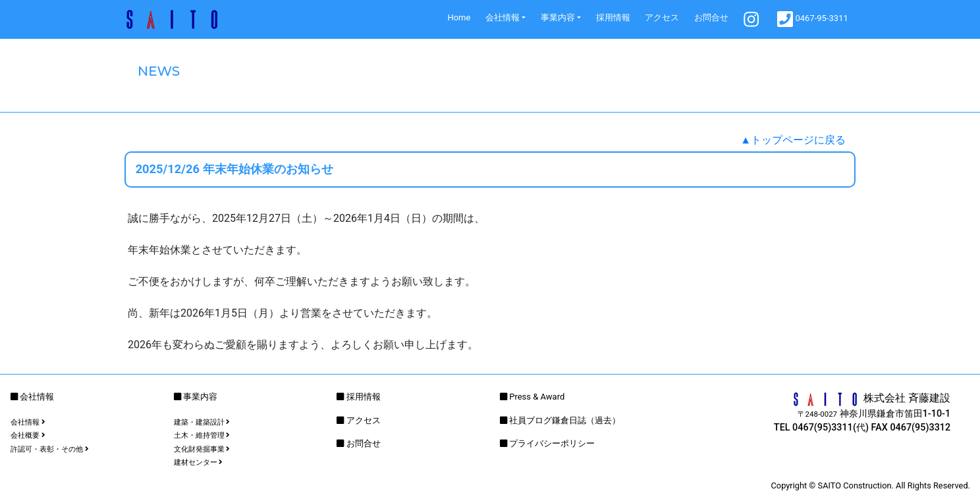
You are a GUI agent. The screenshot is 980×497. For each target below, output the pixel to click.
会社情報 (503, 17)
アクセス (662, 17)
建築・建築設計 (202, 422)
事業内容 (558, 17)
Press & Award (537, 397)
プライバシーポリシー (552, 443)
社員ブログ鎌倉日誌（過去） (565, 420)
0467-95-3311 (813, 19)
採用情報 (613, 17)
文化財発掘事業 (202, 449)
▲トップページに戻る (793, 140)
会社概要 (28, 435)
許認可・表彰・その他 (50, 449)
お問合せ (711, 17)
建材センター (199, 462)
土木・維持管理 (202, 435)
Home (459, 17)
